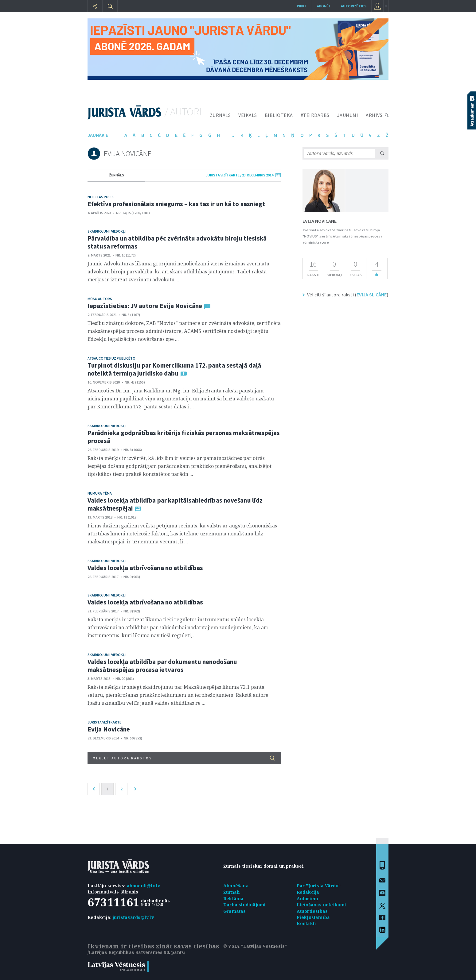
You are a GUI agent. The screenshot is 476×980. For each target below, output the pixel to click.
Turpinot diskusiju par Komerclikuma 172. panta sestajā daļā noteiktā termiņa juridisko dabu (174, 369)
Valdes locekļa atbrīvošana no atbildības (145, 568)
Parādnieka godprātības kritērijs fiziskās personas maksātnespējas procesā (184, 437)
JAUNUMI (348, 115)
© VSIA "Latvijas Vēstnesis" (255, 946)
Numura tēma (100, 493)
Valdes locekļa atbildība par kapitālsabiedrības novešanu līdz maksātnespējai (175, 504)
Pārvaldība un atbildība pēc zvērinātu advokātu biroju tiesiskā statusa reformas (177, 242)
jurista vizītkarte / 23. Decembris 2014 (240, 175)
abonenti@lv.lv (144, 886)
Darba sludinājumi (244, 905)
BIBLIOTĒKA (279, 115)
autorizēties (354, 6)
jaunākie (98, 135)
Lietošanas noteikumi (322, 905)
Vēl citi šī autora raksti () (348, 295)
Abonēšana (236, 886)
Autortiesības (312, 911)
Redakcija (308, 892)
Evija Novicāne (109, 729)
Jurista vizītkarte (104, 722)
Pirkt (302, 6)
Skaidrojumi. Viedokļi (107, 231)
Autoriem (308, 899)
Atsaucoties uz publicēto (111, 358)
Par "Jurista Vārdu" (319, 886)
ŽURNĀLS (220, 115)
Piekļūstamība (313, 917)
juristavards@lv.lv (133, 917)
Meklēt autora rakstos (184, 758)
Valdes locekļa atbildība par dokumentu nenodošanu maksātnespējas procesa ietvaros (162, 666)
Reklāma (233, 899)
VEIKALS (248, 115)
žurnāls (117, 175)
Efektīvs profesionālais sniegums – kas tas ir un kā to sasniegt (176, 204)
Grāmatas (235, 911)
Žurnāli (232, 892)
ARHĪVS (374, 115)
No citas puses (101, 197)
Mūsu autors (100, 299)
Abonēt (324, 6)
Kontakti (306, 923)
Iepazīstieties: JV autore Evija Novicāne (145, 306)
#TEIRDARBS (315, 115)
